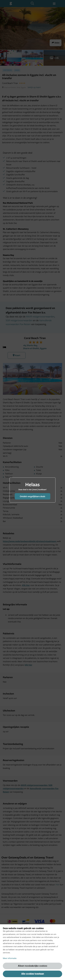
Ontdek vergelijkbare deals (32, 496)
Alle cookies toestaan (33, 974)
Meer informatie (10, 958)
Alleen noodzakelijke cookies (33, 966)
